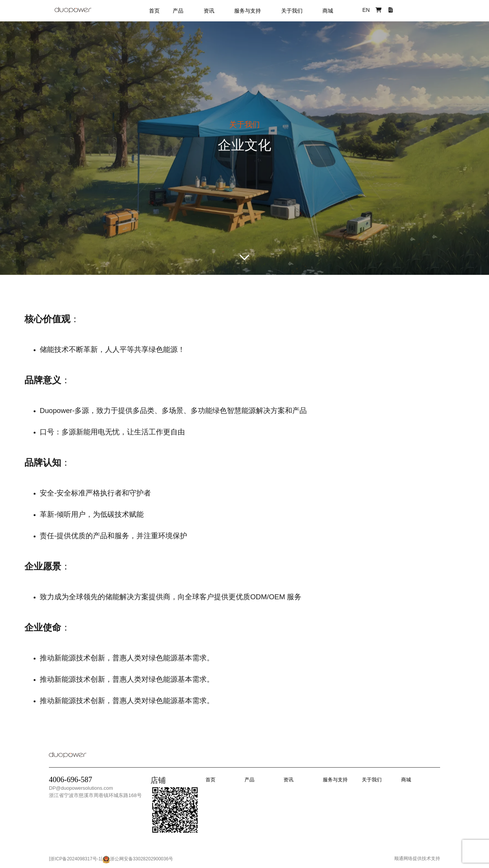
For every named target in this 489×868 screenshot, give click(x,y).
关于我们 (292, 11)
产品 (178, 11)
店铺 (158, 780)
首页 (154, 11)
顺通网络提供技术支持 (417, 858)
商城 (328, 11)
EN (366, 10)
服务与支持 (248, 11)
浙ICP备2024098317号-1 (75, 859)
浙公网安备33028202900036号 (142, 859)
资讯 (209, 11)
